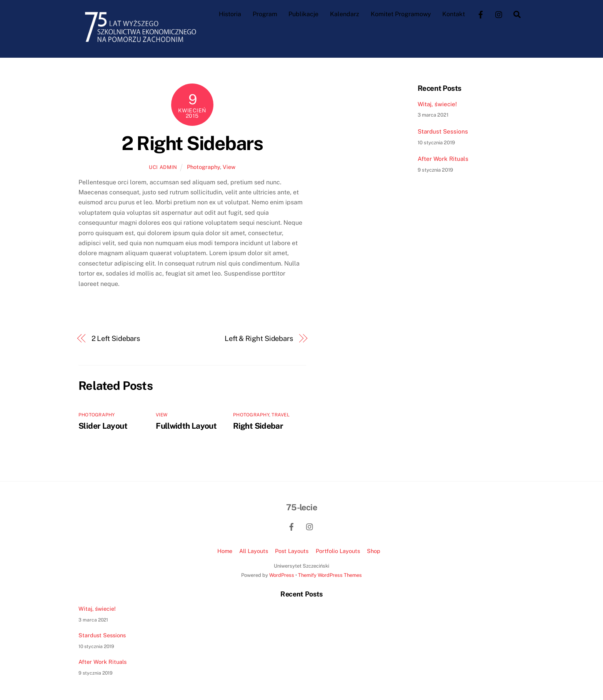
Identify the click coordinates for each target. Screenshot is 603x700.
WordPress (282, 575)
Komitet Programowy (401, 14)
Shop (374, 550)
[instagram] (499, 14)
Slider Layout (103, 425)
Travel (280, 414)
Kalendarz (345, 14)
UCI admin (163, 167)
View (229, 167)
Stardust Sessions (443, 131)
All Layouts (254, 550)
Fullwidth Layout (186, 425)
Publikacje (303, 14)
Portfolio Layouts (338, 550)
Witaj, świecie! (437, 104)
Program (265, 14)
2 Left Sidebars (116, 338)
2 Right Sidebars (192, 143)
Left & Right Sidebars (259, 338)
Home (225, 550)
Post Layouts (292, 550)
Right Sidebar (258, 425)
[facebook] (481, 14)
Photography (203, 167)
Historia (230, 14)
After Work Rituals (443, 159)
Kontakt (454, 14)
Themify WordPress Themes (330, 575)
